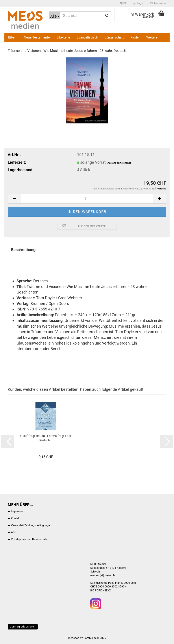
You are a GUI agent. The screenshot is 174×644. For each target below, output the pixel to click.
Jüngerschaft (114, 37)
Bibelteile (63, 37)
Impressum (18, 511)
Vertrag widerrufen (23, 627)
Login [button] (138, 3)
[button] (123, 3)
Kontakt (16, 518)
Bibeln (13, 37)
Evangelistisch (87, 37)
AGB (14, 532)
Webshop (74, 638)
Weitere (152, 37)
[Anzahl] (87, 199)
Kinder (135, 37)
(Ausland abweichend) (119, 163)
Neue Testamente (37, 37)
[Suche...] (55, 15)
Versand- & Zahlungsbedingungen (31, 525)
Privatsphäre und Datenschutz (29, 539)
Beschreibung (23, 250)
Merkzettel (158, 3)
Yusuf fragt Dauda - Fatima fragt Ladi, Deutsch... (46, 438)
